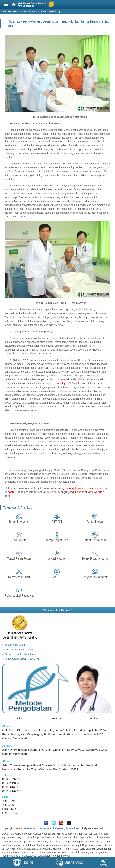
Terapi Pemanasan (95, 540)
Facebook (81, 492)
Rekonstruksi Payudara (19, 596)
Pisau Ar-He (19, 540)
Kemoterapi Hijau (19, 577)
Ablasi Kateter (57, 559)
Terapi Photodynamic (95, 559)
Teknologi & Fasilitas (18, 508)
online (90, 488)
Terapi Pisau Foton (19, 559)
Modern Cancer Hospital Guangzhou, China (54, 828)
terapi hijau (61, 383)
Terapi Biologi (95, 522)
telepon (9, 492)
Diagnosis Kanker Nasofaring (20, 654)
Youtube (99, 492)
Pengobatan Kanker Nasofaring (22, 659)
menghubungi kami (69, 488)
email (99, 488)
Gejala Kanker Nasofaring (18, 650)
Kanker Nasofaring (15, 645)
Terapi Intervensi (19, 522)
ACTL (57, 577)
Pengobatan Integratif (95, 577)
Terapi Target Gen (57, 540)
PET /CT (57, 522)
